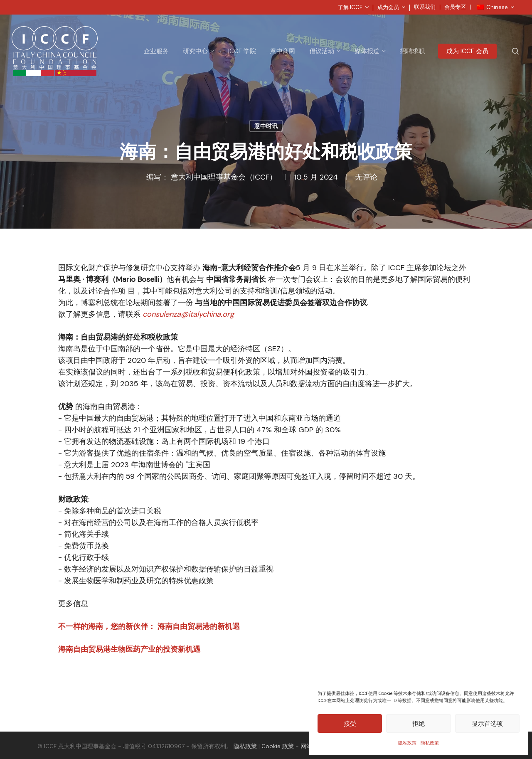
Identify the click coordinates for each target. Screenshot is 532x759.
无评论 (366, 177)
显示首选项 (487, 723)
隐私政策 (407, 743)
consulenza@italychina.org (188, 314)
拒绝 (419, 723)
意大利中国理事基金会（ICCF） (224, 177)
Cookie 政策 (278, 746)
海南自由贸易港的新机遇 (199, 626)
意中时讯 (266, 126)
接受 (350, 723)
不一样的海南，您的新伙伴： (108, 626)
